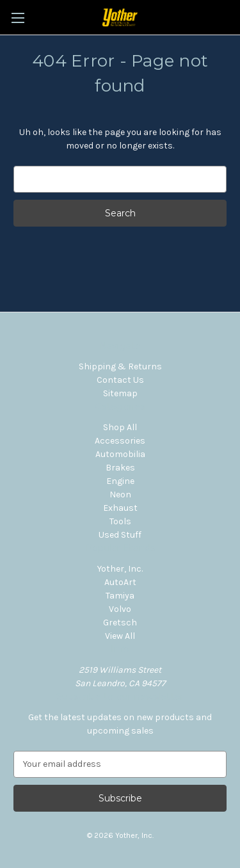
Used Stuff (120, 535)
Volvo (120, 609)
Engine (120, 481)
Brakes (120, 468)
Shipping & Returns (120, 366)
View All (120, 636)
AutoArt (120, 582)
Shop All (120, 427)
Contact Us (120, 380)
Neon (120, 494)
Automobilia (120, 454)
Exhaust (120, 508)
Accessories (120, 441)
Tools (120, 521)
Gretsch (120, 623)
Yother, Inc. (120, 569)
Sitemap (120, 393)
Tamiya (120, 596)
